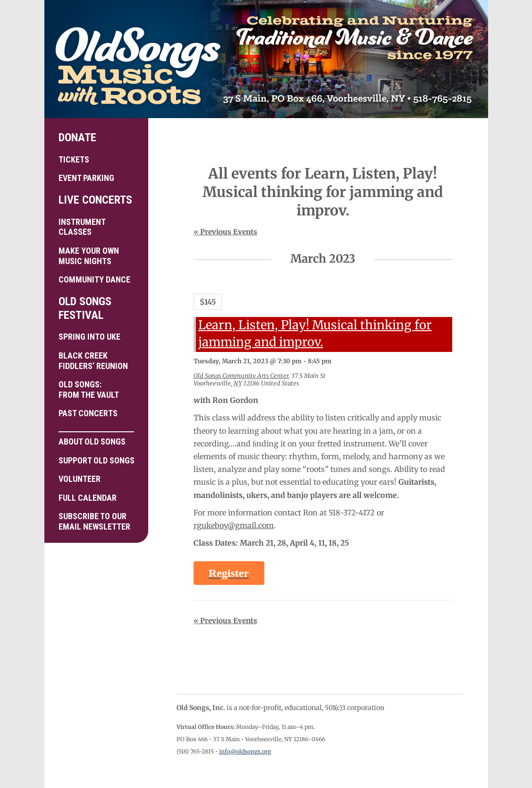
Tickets (74, 159)
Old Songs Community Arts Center (241, 376)
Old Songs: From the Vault (89, 390)
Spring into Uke (89, 337)
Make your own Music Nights (89, 256)
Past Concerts (88, 413)
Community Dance (94, 279)
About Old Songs (96, 439)
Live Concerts (95, 200)
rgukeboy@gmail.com (234, 525)
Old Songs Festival (85, 308)
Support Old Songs (97, 460)
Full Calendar (88, 498)
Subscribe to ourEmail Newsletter (94, 521)
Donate (77, 137)
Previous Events (225, 232)
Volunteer (80, 479)
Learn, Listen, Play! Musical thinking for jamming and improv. (315, 334)
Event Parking (86, 178)
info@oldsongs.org (245, 751)
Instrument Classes (82, 227)
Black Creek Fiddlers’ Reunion (93, 361)
